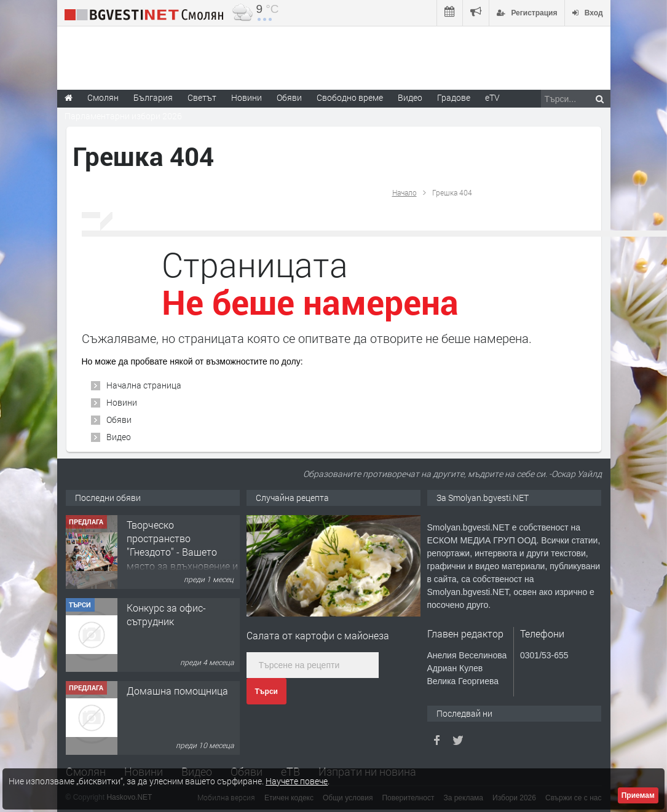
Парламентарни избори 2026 (123, 116)
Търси (266, 692)
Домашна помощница (177, 691)
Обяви (119, 420)
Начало (405, 192)
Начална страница (144, 385)
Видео (119, 437)
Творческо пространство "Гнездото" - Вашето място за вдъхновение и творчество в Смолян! (182, 552)
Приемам (638, 795)
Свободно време (350, 97)
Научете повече (297, 781)
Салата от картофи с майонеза (318, 635)
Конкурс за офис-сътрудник (166, 614)
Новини (247, 97)
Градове (454, 97)
